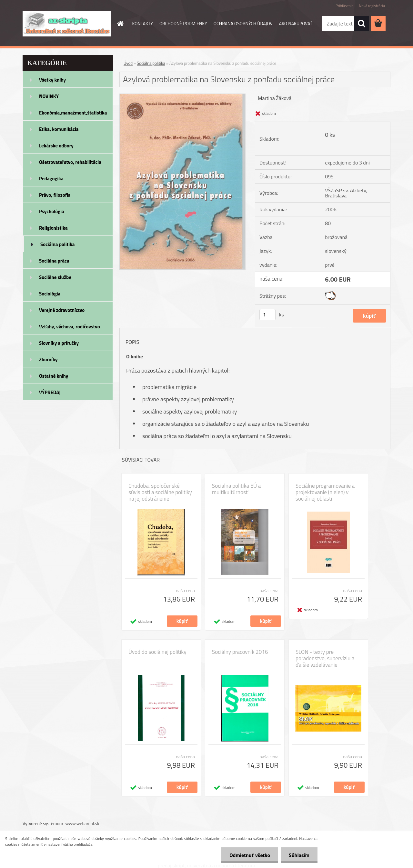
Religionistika (53, 228)
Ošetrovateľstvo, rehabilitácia (70, 162)
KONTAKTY (143, 23)
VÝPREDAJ (50, 392)
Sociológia (50, 294)
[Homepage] (120, 24)
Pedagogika (51, 179)
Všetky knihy (52, 80)
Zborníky (48, 359)
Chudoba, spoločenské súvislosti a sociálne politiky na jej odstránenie (160, 492)
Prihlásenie (344, 6)
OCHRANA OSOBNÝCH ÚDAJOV (243, 23)
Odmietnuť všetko (250, 855)
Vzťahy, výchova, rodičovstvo (70, 327)
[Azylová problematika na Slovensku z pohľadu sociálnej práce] (182, 96)
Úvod (128, 63)
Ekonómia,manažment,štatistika (73, 113)
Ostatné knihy (54, 376)
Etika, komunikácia (59, 129)
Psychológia (52, 211)
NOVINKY (49, 96)
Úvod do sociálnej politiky (157, 652)
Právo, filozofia (55, 195)
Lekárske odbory (56, 146)
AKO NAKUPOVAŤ (296, 23)
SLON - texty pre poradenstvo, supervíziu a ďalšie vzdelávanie (325, 658)
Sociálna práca (54, 261)
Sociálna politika (57, 244)
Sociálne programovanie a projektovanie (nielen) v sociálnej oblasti (325, 492)
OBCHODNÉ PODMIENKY (183, 23)
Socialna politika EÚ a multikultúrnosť (236, 489)
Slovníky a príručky (59, 343)
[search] (361, 24)
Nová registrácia (372, 6)
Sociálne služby (55, 277)
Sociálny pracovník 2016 (240, 652)
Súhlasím (299, 855)
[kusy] (267, 315)
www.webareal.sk (82, 823)
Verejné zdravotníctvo (62, 310)
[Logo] (67, 24)
